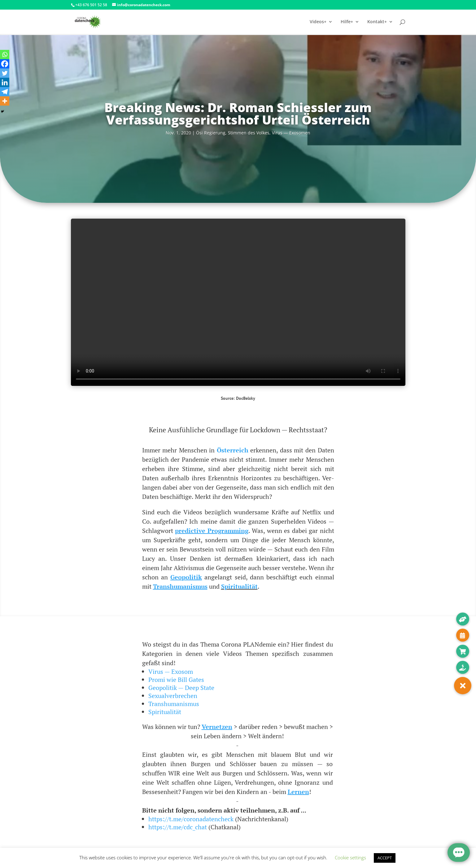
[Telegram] (5, 92)
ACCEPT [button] (385, 858)
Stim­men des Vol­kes (249, 133)
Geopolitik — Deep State (181, 688)
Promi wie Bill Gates (176, 680)
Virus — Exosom (171, 672)
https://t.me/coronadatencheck (191, 819)
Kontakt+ (377, 22)
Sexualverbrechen (173, 696)
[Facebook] (5, 64)
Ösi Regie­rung (211, 133)
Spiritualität (165, 712)
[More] (5, 101)
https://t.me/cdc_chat (178, 827)
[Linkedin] (5, 82)
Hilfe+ (347, 22)
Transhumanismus (174, 704)
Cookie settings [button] (350, 857)
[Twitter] (5, 73)
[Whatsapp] (5, 55)
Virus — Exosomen (291, 133)
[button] (463, 686)
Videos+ (318, 22)
